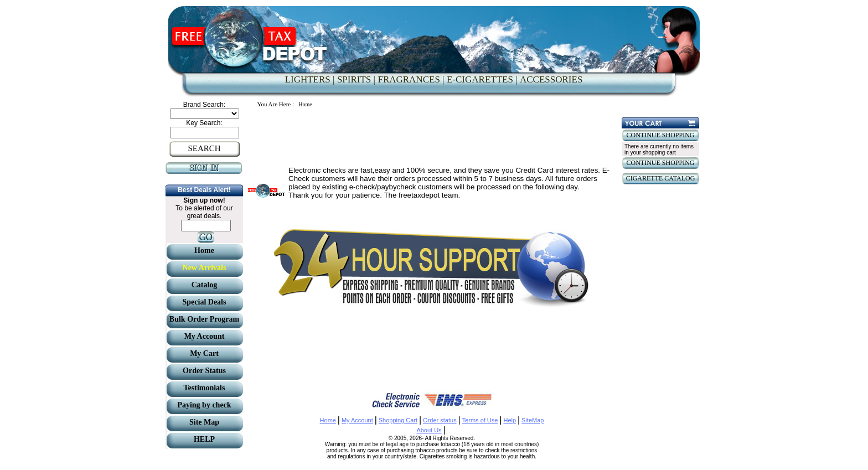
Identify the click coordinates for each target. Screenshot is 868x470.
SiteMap (533, 420)
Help (510, 420)
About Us (429, 430)
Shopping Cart (398, 420)
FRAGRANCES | (411, 79)
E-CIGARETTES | (482, 79)
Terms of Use (480, 420)
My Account (357, 420)
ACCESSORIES (551, 79)
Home (328, 420)
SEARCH (204, 148)
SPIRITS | (356, 79)
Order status (440, 420)
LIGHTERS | (310, 79)
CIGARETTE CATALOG (661, 178)
